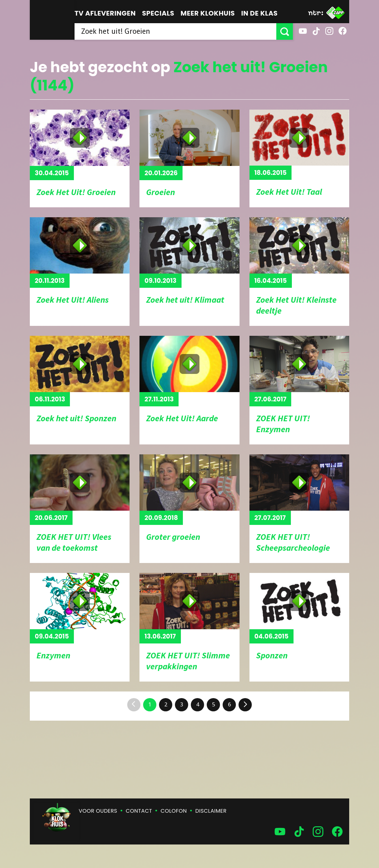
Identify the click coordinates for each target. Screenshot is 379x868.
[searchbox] (175, 31)
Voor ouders (98, 811)
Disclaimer (211, 811)
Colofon (174, 811)
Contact (139, 811)
